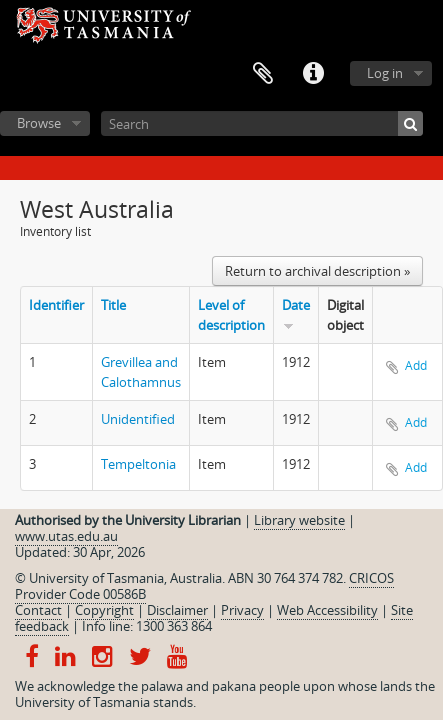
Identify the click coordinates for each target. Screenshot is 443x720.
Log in (385, 73)
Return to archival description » (317, 271)
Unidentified (138, 419)
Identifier (56, 305)
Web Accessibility (327, 610)
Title (113, 305)
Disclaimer (177, 610)
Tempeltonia (138, 464)
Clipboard (263, 74)
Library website (299, 520)
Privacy (242, 610)
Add (416, 365)
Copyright (104, 610)
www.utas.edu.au (66, 536)
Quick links (313, 74)
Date (296, 305)
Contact (38, 610)
